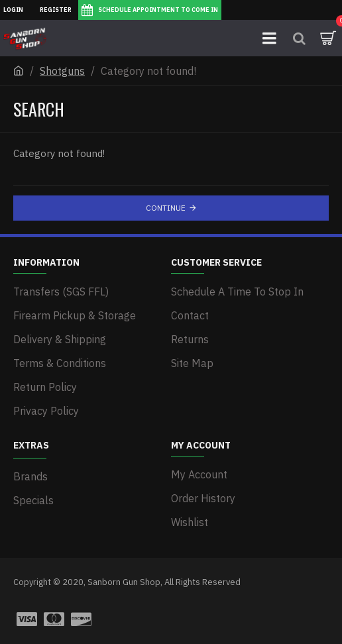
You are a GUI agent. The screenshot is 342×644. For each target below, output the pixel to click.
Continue (166, 208)
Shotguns (62, 71)
